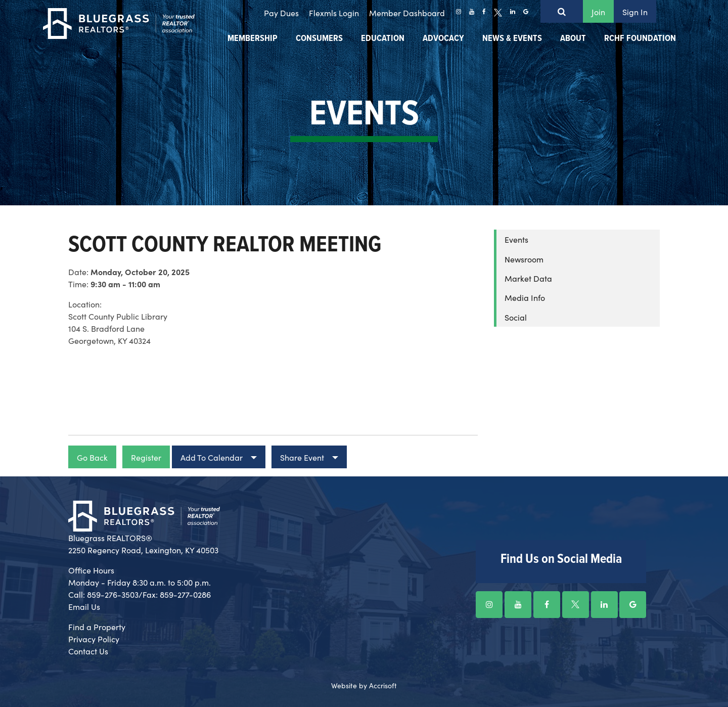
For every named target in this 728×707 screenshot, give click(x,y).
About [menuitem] (573, 39)
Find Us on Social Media (561, 559)
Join (598, 12)
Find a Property (97, 627)
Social (516, 317)
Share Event (302, 457)
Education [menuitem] (383, 39)
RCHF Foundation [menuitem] (640, 39)
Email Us (84, 606)
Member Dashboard (407, 13)
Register (146, 457)
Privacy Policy (94, 639)
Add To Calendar (212, 457)
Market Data (528, 278)
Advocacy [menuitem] (443, 39)
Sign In (635, 12)
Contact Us (88, 651)
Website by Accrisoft (364, 685)
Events (516, 239)
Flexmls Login (334, 13)
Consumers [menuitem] (319, 39)
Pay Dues (281, 13)
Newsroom (524, 259)
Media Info (525, 297)
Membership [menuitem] (253, 39)
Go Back (92, 457)
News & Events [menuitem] (512, 39)
